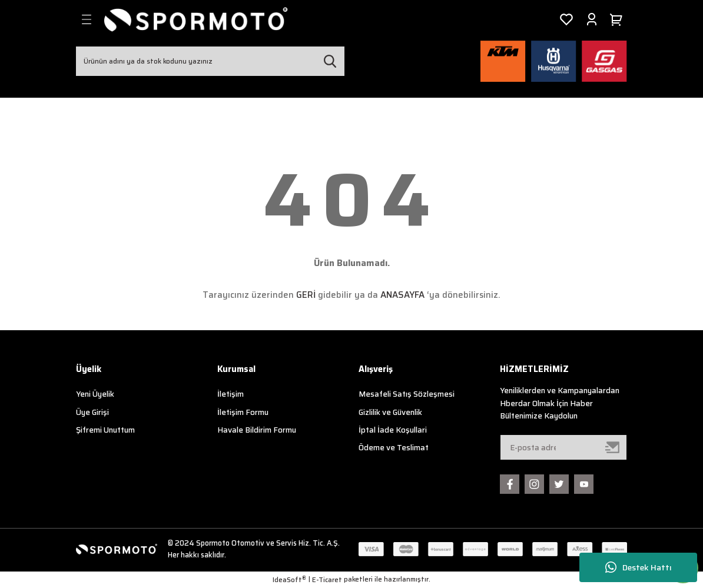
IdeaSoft (289, 580)
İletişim (231, 394)
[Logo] (196, 19)
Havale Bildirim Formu (257, 430)
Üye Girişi (92, 412)
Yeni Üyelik (95, 394)
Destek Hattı (639, 568)
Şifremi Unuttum (105, 430)
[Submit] (613, 447)
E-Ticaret (327, 580)
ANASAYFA (402, 295)
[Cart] (618, 19)
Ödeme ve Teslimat (394, 448)
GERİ (306, 295)
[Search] (210, 61)
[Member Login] (592, 19)
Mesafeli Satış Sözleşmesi (407, 394)
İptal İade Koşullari (393, 430)
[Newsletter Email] (563, 447)
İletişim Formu (243, 412)
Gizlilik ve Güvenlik (390, 412)
